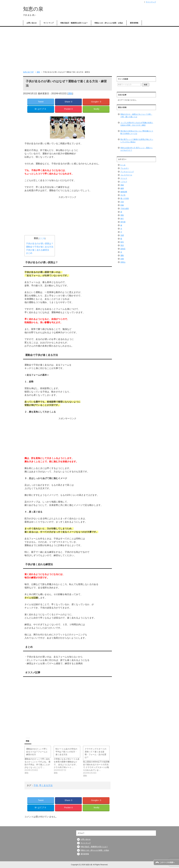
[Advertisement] (89, 48)
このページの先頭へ (167, 862)
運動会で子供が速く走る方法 (40, 247)
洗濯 (122, 235)
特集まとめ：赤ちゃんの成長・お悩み (109, 23)
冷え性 (123, 195)
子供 (36, 785)
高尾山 (123, 262)
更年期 (123, 222)
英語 (122, 245)
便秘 (122, 185)
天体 (122, 202)
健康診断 (124, 192)
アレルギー (125, 168)
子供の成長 (125, 209)
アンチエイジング (127, 172)
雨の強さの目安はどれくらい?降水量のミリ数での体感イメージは (137, 132)
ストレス (124, 178)
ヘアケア (124, 182)
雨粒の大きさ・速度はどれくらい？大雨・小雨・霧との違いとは (136, 116)
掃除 (122, 215)
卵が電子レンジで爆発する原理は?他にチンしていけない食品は (137, 141)
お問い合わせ (32, 23)
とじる (42, 238)
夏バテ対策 (125, 198)
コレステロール (126, 175)
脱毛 (122, 242)
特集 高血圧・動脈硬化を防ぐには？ (74, 23)
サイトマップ (49, 23)
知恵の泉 (33, 9)
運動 (70, 94)
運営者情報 (134, 23)
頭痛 (122, 259)
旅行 (122, 219)
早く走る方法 (46, 785)
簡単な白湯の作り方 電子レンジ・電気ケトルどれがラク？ (137, 149)
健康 (122, 188)
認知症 (123, 249)
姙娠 (122, 205)
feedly (96, 109)
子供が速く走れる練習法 (38, 250)
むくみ (123, 165)
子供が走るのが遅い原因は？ (40, 244)
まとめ (29, 253)
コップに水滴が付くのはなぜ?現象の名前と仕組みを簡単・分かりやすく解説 (137, 124)
